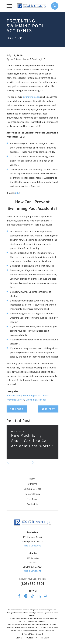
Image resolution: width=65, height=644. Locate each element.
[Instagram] (26, 596)
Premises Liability (15, 400)
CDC (17, 193)
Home (32, 479)
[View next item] (33, 462)
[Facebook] (19, 596)
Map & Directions (32, 546)
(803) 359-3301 (32, 584)
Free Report (32, 499)
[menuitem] (19, 638)
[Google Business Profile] (46, 596)
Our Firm (32, 484)
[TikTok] (32, 596)
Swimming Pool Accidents (36, 395)
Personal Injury (14, 395)
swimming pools (31, 97)
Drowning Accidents (36, 400)
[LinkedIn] (39, 596)
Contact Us (32, 504)
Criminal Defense (32, 489)
